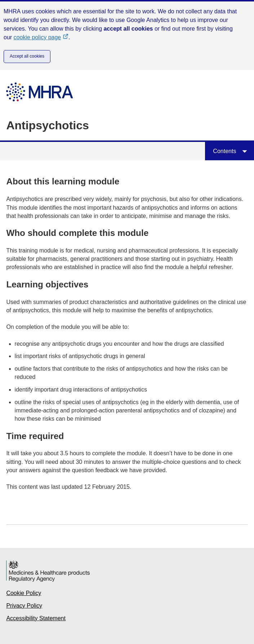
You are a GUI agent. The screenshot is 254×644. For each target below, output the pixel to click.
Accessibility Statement (36, 618)
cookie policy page (41, 37)
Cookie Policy (24, 593)
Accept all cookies (27, 56)
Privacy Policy (24, 606)
